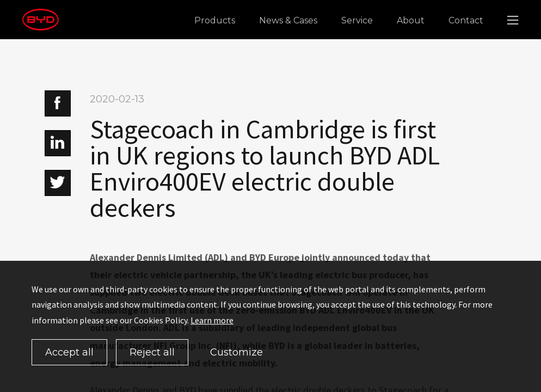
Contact (466, 20)
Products (215, 20)
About (411, 20)
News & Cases (288, 20)
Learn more (212, 320)
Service (357, 20)
